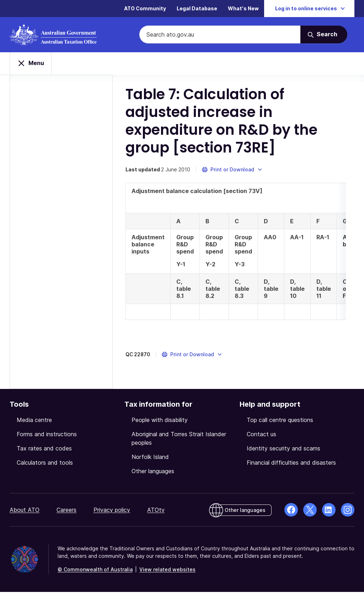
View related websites (167, 570)
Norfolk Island (150, 458)
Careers (66, 511)
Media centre (34, 421)
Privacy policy (112, 511)
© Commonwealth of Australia (95, 570)
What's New (243, 9)
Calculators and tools (45, 464)
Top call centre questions (280, 421)
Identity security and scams (283, 449)
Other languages (153, 472)
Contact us (261, 435)
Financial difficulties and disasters (291, 464)
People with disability (160, 421)
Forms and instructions (47, 435)
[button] (237, 171)
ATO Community (145, 9)
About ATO (25, 511)
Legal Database (197, 9)
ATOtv (156, 511)
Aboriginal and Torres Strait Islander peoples (179, 439)
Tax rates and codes (44, 449)
